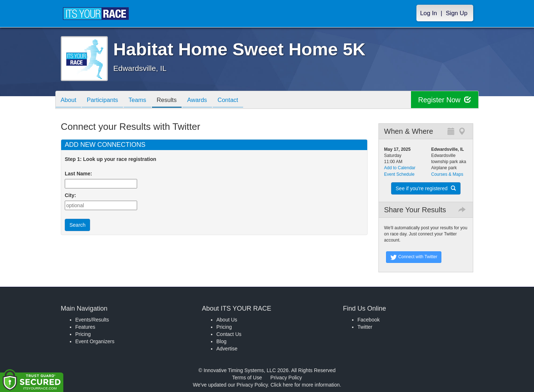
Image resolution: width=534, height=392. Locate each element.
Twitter (365, 327)
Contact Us (229, 334)
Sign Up (457, 13)
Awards (203, 100)
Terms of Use (247, 378)
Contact (236, 100)
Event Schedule (399, 174)
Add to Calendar (400, 168)
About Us (227, 320)
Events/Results (92, 320)
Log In (429, 13)
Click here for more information (305, 385)
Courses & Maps (447, 174)
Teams (141, 100)
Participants (105, 100)
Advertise (227, 349)
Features (85, 327)
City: (70, 195)
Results (171, 100)
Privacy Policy (286, 378)
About (69, 100)
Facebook (368, 320)
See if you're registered (426, 188)
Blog (221, 341)
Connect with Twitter (414, 257)
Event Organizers (95, 341)
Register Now (444, 100)
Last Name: (80, 174)
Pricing (83, 334)
